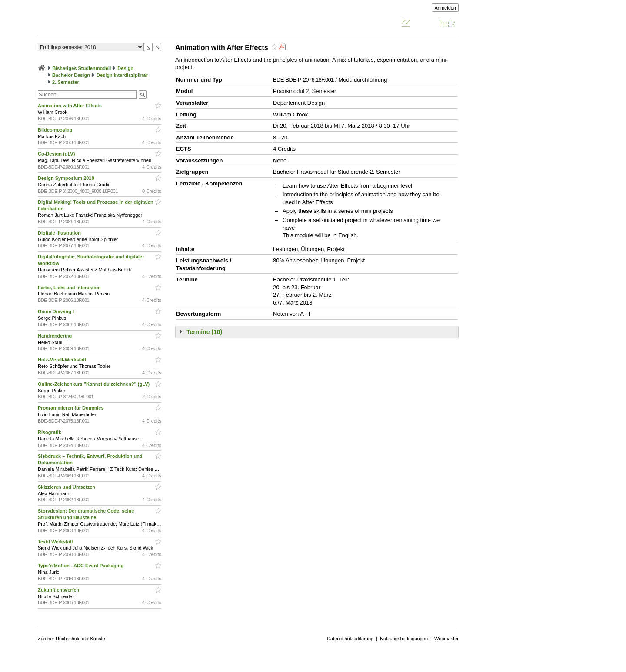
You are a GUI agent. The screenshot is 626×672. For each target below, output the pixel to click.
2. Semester (66, 82)
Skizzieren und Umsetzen (67, 487)
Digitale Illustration (60, 233)
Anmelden (445, 8)
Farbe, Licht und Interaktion (70, 288)
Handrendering (55, 336)
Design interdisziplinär (122, 75)
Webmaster (446, 639)
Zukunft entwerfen (59, 590)
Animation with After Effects (70, 106)
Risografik (50, 432)
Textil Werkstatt (56, 542)
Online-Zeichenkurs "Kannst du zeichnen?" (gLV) (94, 384)
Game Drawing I (57, 311)
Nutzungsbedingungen (404, 639)
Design (125, 68)
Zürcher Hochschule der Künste (72, 639)
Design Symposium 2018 (67, 178)
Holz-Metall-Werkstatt (63, 360)
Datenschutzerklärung (350, 639)
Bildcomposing (56, 130)
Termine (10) (204, 332)
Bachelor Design (71, 75)
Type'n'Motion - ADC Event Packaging (81, 566)
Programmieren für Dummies (72, 408)
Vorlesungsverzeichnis (102, 23)
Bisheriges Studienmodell (82, 68)
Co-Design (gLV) (57, 154)
